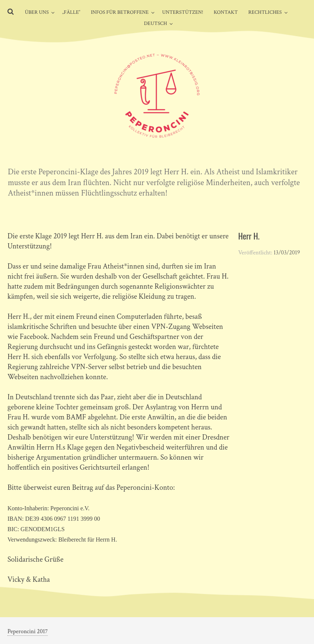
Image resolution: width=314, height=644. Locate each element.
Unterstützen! (183, 12)
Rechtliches (265, 12)
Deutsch (156, 23)
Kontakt (226, 12)
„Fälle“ (71, 12)
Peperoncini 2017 (28, 632)
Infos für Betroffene (120, 12)
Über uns (37, 12)
